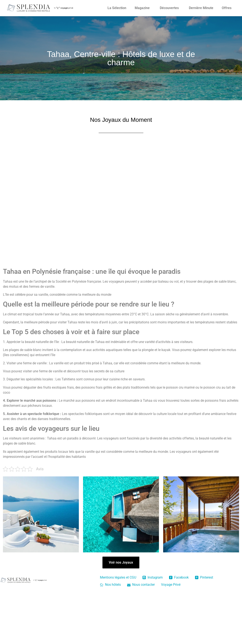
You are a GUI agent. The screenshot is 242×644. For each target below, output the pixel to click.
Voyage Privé (171, 585)
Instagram (153, 577)
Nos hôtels (110, 585)
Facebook (179, 577)
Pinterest (204, 577)
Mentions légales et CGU (118, 577)
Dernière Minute (201, 8)
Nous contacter (141, 585)
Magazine (142, 8)
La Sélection (117, 8)
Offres (227, 8)
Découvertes (169, 8)
